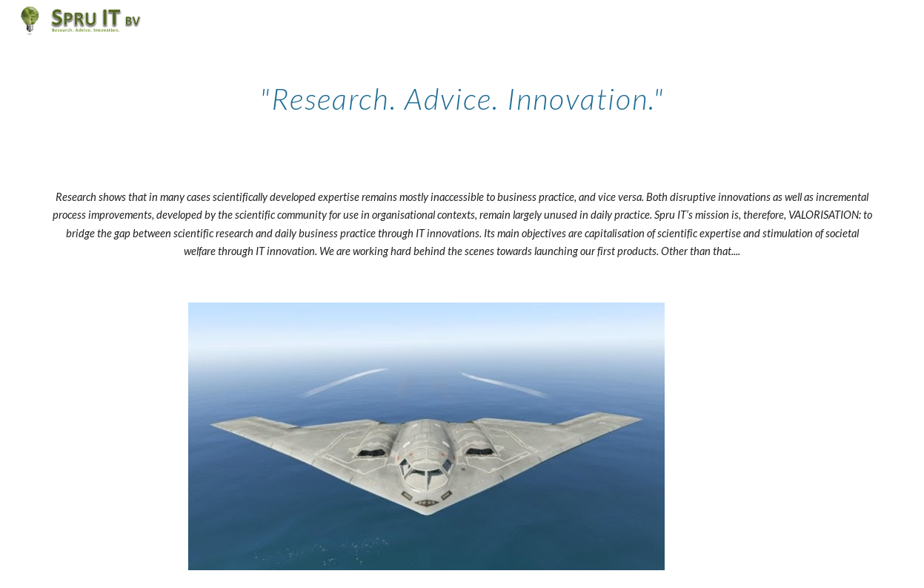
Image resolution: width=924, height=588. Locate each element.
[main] (462, 93)
